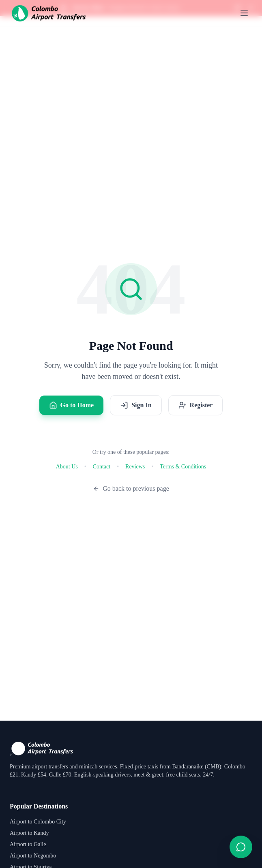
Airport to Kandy (29, 833)
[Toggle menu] (244, 13)
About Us (67, 467)
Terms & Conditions (183, 467)
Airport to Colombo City (38, 822)
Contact (102, 467)
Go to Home (72, 405)
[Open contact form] (241, 847)
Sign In (136, 405)
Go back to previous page (131, 488)
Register (196, 405)
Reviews (135, 467)
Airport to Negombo (33, 856)
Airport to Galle (28, 844)
